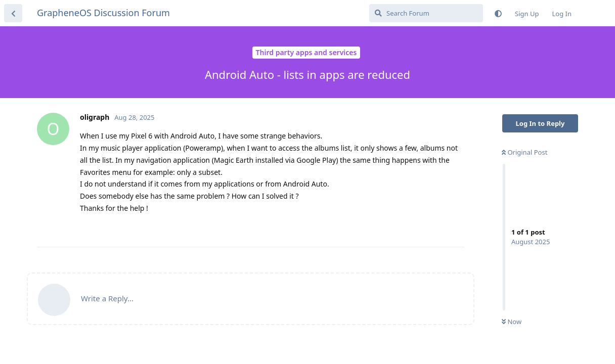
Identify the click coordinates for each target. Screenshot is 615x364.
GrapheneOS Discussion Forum (103, 13)
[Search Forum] (426, 13)
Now (512, 322)
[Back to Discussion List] (13, 13)
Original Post (524, 152)
